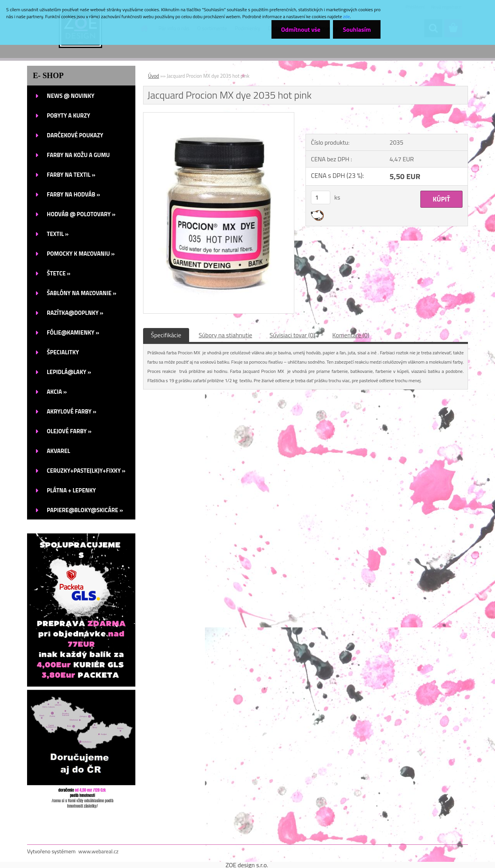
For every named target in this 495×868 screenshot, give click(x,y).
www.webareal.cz (99, 851)
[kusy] (321, 197)
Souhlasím (357, 29)
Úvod (154, 76)
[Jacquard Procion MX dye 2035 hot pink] (219, 116)
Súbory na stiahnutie (225, 335)
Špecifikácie (166, 335)
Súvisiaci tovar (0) (292, 335)
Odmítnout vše (301, 29)
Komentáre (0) (351, 335)
